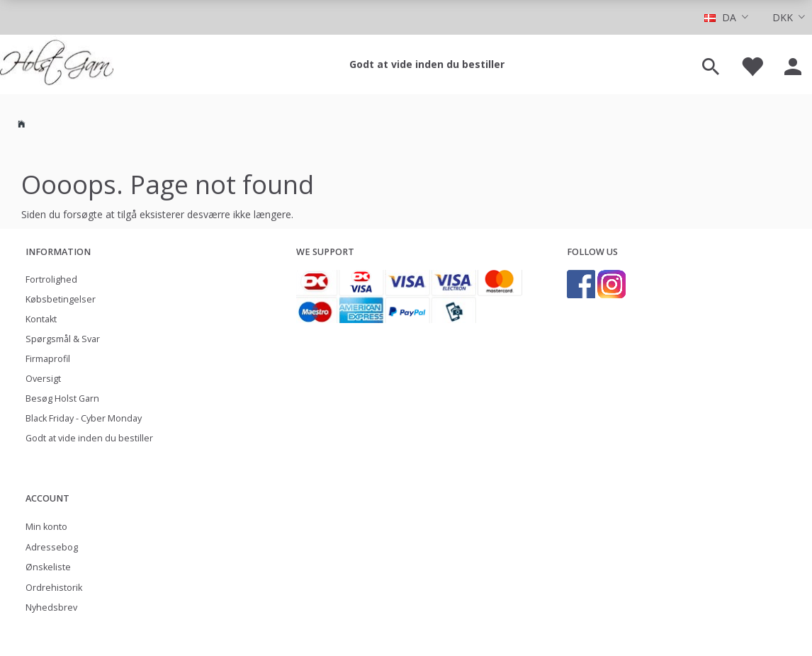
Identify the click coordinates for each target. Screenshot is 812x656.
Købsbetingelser (61, 299)
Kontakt (41, 319)
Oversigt (43, 379)
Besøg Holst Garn (62, 398)
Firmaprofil (48, 359)
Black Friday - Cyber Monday (84, 418)
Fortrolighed (51, 279)
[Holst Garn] (57, 64)
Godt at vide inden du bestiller (427, 64)
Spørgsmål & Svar (63, 339)
